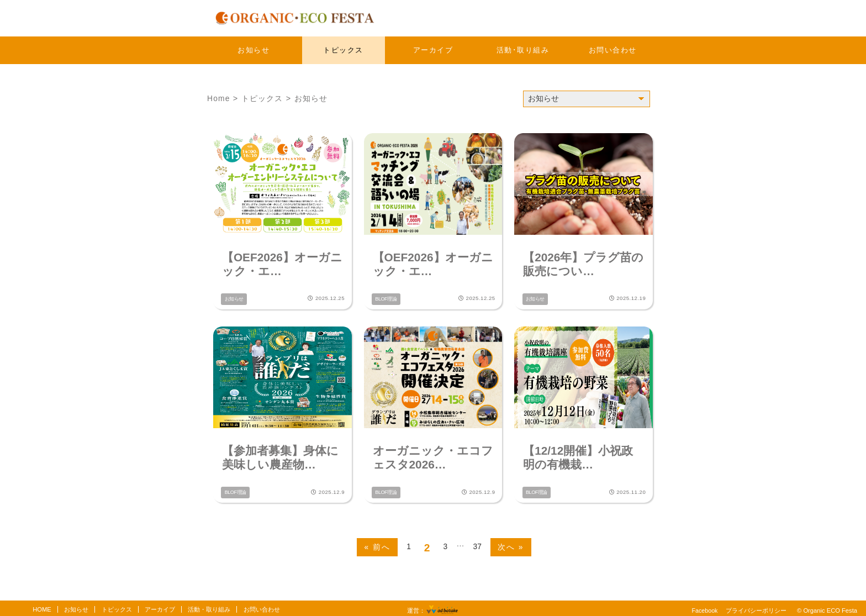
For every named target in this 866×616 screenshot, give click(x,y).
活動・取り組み (209, 606)
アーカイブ (433, 50)
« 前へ (377, 544)
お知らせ (254, 50)
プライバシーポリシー (756, 607)
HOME (42, 606)
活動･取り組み (523, 50)
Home (219, 98)
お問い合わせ (613, 50)
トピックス (343, 50)
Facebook (704, 607)
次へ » (511, 544)
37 (478, 543)
